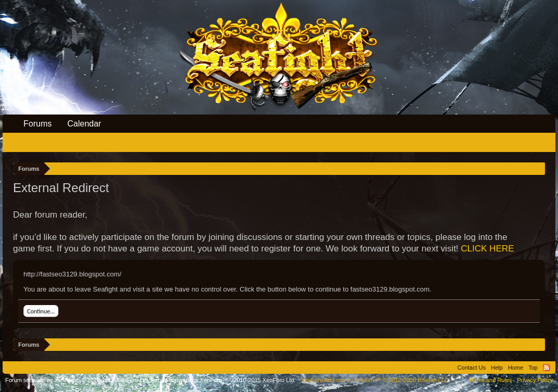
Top (533, 368)
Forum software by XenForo (77, 380)
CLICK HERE (488, 249)
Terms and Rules (491, 380)
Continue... (41, 311)
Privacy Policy (535, 380)
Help (497, 368)
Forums (38, 124)
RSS (547, 368)
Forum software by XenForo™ (224, 380)
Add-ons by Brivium (375, 380)
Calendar (84, 124)
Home (516, 368)
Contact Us (472, 368)
